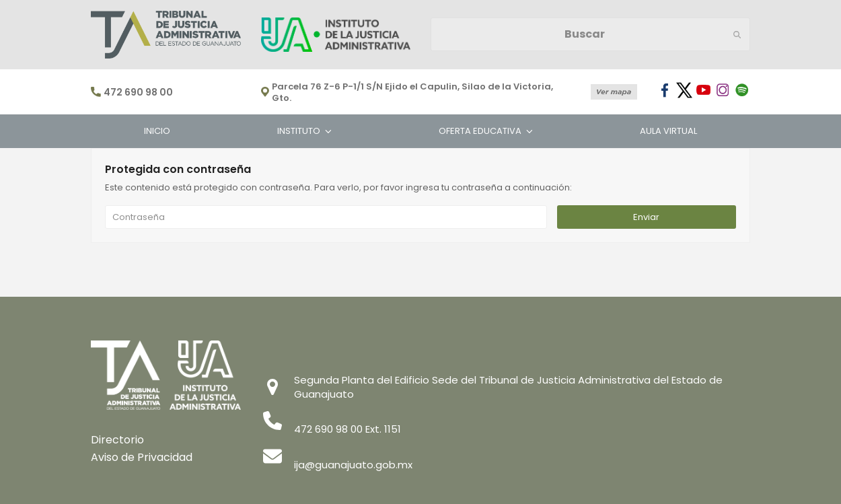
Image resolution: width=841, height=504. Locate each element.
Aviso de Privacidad (142, 457)
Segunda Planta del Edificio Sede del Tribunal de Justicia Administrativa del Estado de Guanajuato (508, 387)
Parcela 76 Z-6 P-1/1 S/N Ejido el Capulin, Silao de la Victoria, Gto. (412, 93)
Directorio (117, 440)
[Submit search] (737, 34)
